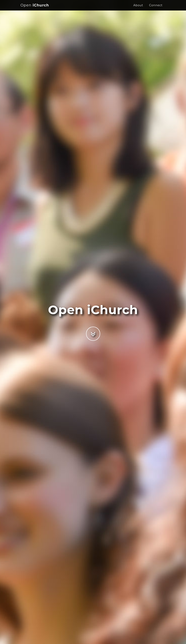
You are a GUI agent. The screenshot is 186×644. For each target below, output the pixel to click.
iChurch (35, 9)
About (138, 9)
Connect (156, 9)
